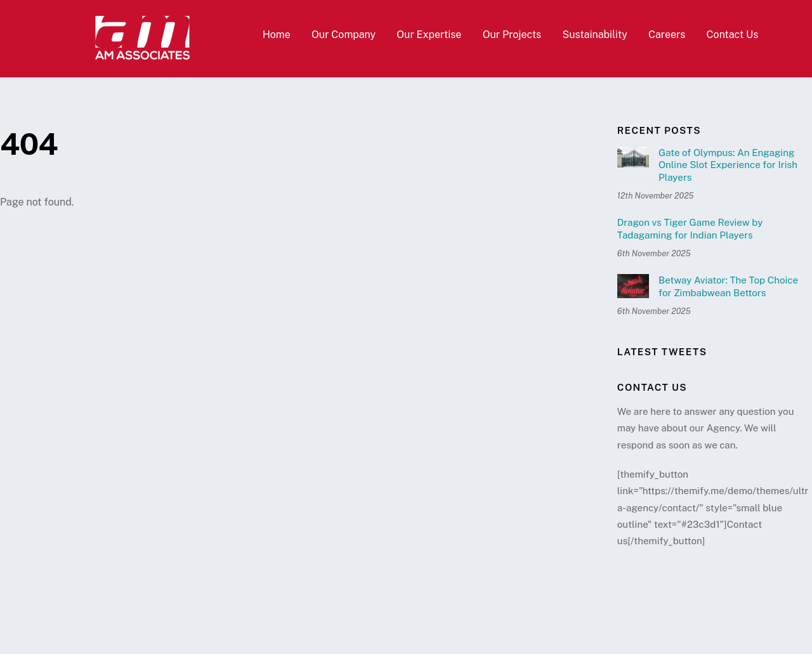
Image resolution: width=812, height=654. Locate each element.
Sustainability (595, 35)
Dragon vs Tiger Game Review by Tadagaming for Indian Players (690, 229)
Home (277, 35)
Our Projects (512, 35)
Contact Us (733, 35)
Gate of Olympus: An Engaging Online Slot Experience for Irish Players (728, 165)
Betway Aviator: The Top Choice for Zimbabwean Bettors (728, 286)
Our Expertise (429, 35)
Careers (667, 35)
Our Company (344, 35)
